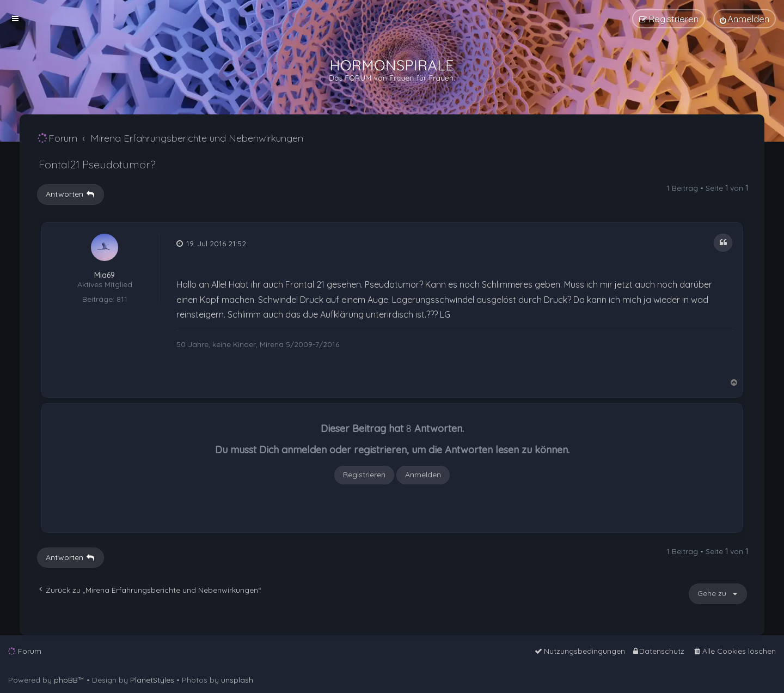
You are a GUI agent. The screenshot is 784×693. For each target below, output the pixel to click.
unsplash (237, 680)
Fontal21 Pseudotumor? (97, 164)
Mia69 (105, 275)
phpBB (66, 680)
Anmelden (423, 475)
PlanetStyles (152, 680)
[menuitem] (745, 19)
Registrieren (364, 475)
